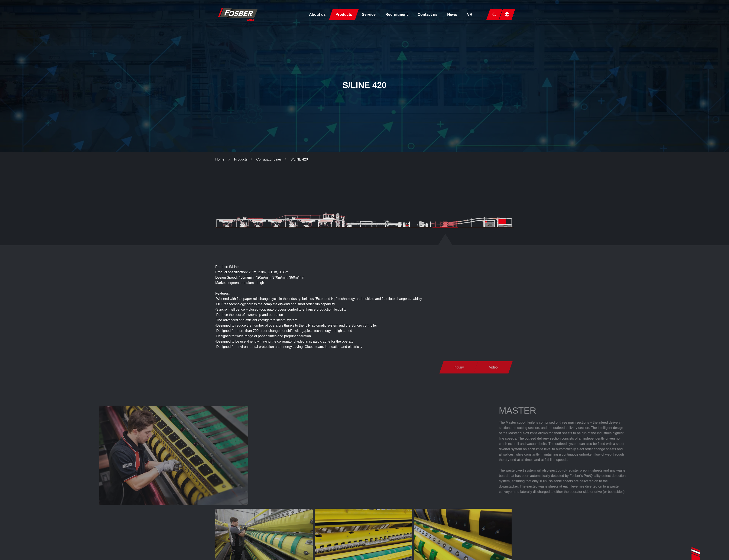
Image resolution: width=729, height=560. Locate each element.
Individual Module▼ (443, 186)
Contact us (427, 14)
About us (317, 14)
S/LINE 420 (299, 159)
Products (344, 14)
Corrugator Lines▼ (396, 186)
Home (220, 159)
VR (470, 14)
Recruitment (397, 14)
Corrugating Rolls (488, 186)
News (452, 14)
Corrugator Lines (269, 159)
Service (369, 14)
